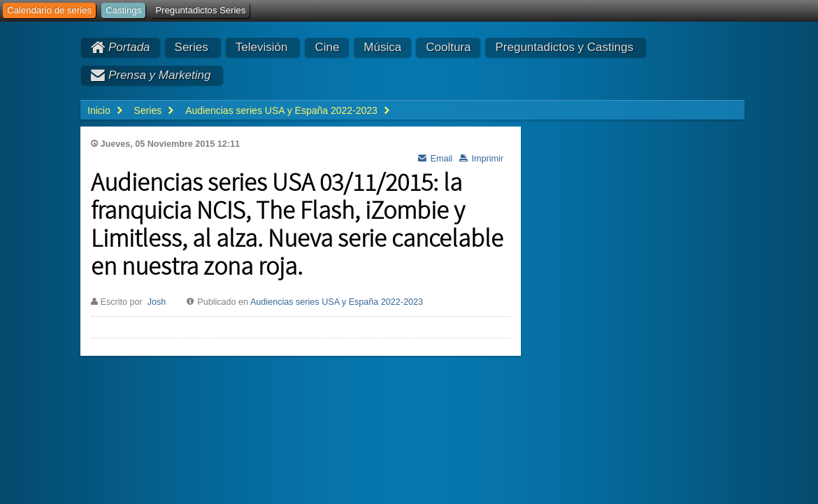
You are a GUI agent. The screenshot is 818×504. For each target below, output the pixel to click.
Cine (327, 47)
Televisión (262, 47)
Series (192, 47)
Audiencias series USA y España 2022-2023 (337, 302)
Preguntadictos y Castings (564, 47)
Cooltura (448, 47)
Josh (157, 302)
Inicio (99, 110)
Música (382, 47)
